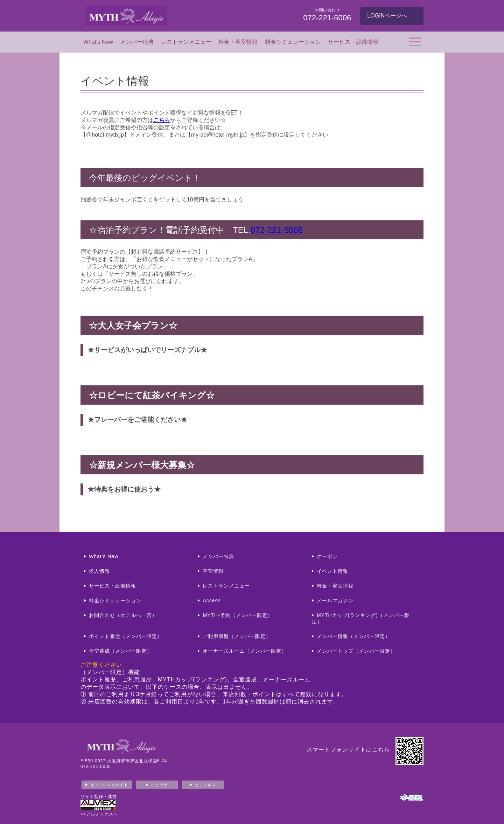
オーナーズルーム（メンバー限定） (245, 651)
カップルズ (205, 785)
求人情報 (99, 571)
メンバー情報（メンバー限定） (353, 636)
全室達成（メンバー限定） (120, 651)
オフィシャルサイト (109, 785)
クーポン (327, 556)
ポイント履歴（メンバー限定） (126, 636)
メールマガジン (335, 600)
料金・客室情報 (238, 42)
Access (212, 600)
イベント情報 (332, 571)
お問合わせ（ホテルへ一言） (123, 615)
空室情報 (213, 571)
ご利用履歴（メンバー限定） (237, 636)
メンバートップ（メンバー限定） (356, 651)
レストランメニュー (186, 42)
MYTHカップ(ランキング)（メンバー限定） (361, 618)
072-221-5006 (277, 230)
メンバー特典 (137, 42)
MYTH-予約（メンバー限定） (237, 615)
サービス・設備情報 (353, 42)
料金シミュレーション (293, 42)
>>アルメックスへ (99, 814)
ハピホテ (159, 785)
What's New (98, 42)
